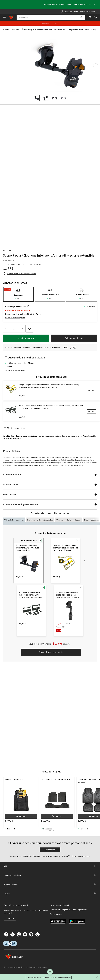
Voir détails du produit (15, 264)
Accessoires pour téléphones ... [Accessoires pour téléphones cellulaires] (52, 29)
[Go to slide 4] (63, 98)
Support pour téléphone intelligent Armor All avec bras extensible (49, 255)
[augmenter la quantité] (6, 329)
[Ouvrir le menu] (4, 18)
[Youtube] (25, 934)
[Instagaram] (19, 934)
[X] (12, 934)
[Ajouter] (91, 390)
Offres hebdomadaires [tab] (14, 520)
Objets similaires (34, 264)
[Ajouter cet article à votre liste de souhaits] (29, 329)
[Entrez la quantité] (14, 329)
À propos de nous (50, 884)
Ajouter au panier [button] (26, 338)
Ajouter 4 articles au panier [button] (51, 652)
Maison (16, 29)
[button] (82, 18)
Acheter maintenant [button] (74, 338)
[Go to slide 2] (46, 98)
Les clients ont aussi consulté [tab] (40, 520)
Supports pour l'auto (79, 29)
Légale (50, 893)
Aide (50, 866)
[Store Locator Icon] (62, 12)
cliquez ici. (18, 438)
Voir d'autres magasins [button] (15, 317)
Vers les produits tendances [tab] (68, 520)
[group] (63, 630)
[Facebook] (6, 934)
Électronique (28, 29)
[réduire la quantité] (22, 329)
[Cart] (96, 18)
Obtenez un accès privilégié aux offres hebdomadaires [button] (49, 977)
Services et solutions (50, 875)
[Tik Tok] (37, 934)
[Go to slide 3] (54, 98)
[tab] (18, 294)
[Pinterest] (31, 934)
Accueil (7, 29)
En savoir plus (56, 914)
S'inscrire (10, 918)
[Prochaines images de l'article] (96, 66)
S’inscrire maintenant (81, 856)
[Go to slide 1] (37, 98)
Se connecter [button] (50, 850)
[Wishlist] (90, 18)
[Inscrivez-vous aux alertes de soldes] (20, 273)
